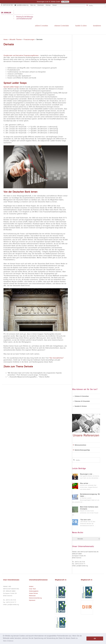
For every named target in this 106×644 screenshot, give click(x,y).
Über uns (33, 5)
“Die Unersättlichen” (56, 358)
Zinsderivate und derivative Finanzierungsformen (21, 56)
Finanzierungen (29, 40)
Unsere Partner (33, 593)
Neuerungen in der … (87, 474)
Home (6, 40)
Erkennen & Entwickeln (62, 25)
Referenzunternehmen (80, 445)
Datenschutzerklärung (35, 598)
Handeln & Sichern (81, 25)
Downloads (41, 5)
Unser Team (32, 589)
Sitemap (48, 5)
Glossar (55, 5)
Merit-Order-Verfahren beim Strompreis (89, 508)
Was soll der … (85, 483)
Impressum (32, 600)
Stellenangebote (34, 591)
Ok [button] (95, 639)
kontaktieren (97, 25)
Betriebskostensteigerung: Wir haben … (90, 495)
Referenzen (32, 596)
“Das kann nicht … (86, 520)
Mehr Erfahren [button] (8, 641)
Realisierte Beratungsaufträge (82, 450)
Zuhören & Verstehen (41, 25)
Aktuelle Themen (16, 40)
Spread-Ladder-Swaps (11, 87)
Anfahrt (31, 587)
